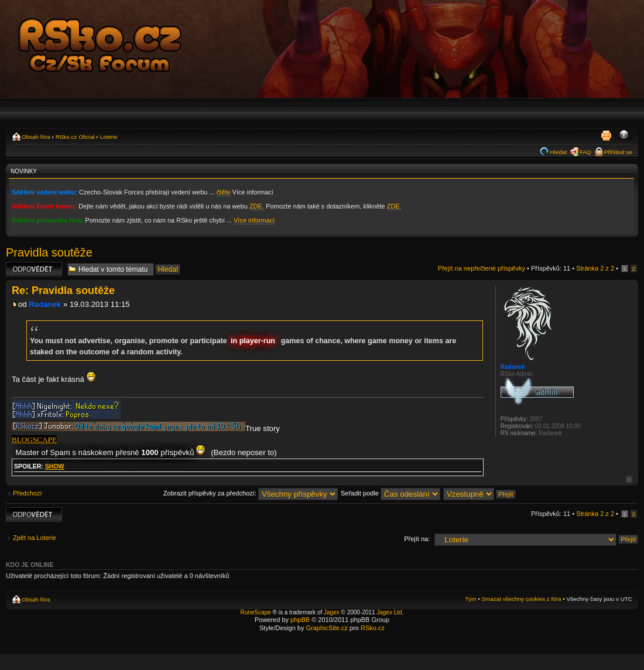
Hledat (558, 152)
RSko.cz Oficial (75, 137)
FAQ (585, 152)
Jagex (332, 612)
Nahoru (629, 479)
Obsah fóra (36, 137)
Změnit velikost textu (624, 135)
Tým (470, 599)
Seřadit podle (390, 493)
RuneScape (256, 612)
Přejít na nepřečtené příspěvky (482, 268)
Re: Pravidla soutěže (63, 290)
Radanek (45, 304)
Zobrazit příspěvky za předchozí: (251, 493)
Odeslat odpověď (34, 269)
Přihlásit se (618, 152)
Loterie (108, 137)
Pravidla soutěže (49, 252)
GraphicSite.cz (327, 628)
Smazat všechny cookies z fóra (521, 599)
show (55, 466)
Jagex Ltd (389, 612)
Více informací (254, 220)
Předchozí (28, 493)
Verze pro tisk (606, 135)
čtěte (224, 192)
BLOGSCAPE (34, 440)
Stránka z (595, 268)
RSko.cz (373, 628)
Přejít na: (417, 539)
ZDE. (257, 206)
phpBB (300, 620)
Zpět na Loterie (35, 538)
